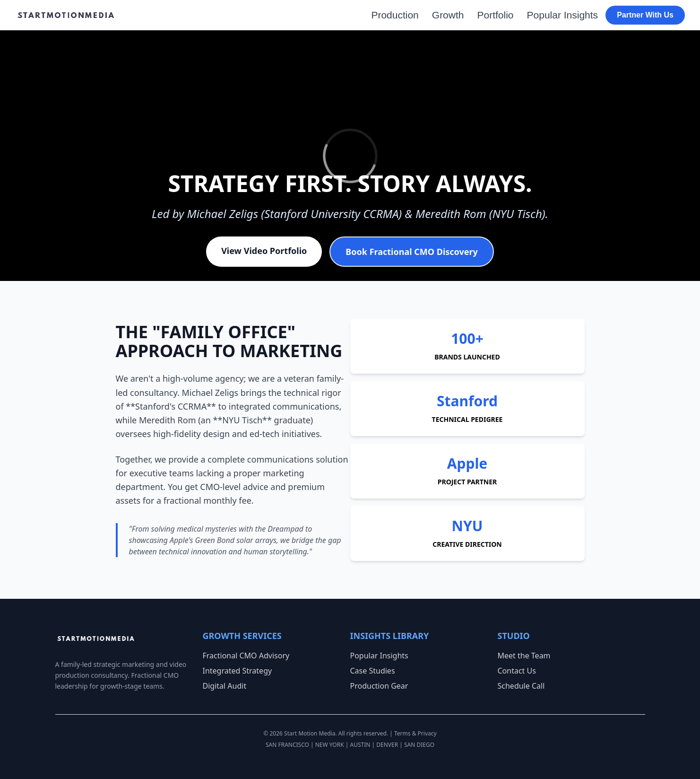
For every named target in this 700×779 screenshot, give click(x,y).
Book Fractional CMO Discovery (411, 252)
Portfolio (495, 15)
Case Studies (373, 671)
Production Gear (379, 686)
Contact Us (517, 671)
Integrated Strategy (238, 671)
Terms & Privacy (415, 733)
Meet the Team (524, 656)
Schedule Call (521, 686)
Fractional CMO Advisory (246, 656)
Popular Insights (563, 15)
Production (395, 15)
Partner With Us (645, 15)
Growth (448, 15)
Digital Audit (225, 686)
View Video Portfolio (264, 251)
